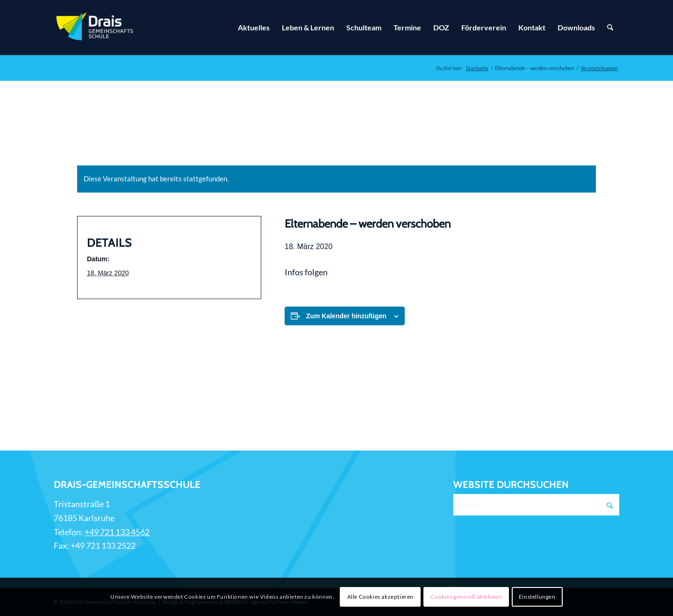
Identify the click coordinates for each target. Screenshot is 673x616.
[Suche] (610, 28)
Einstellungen (537, 597)
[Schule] (536, 505)
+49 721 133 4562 (117, 532)
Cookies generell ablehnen (466, 597)
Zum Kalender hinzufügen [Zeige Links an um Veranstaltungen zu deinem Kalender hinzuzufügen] (346, 316)
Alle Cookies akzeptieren (380, 597)
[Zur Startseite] (96, 28)
